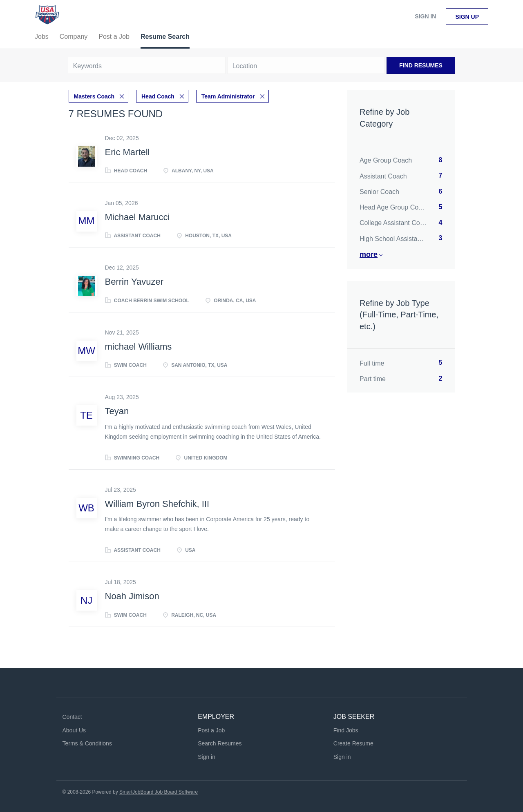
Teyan (117, 411)
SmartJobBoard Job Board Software (159, 792)
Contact (72, 717)
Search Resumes (220, 743)
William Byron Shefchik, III (157, 504)
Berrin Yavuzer (134, 282)
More (369, 254)
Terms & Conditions (87, 743)
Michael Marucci (137, 217)
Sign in (425, 16)
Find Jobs (346, 730)
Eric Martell (127, 152)
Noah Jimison (132, 596)
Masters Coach (94, 96)
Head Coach (158, 96)
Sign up (467, 17)
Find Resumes (421, 65)
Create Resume (353, 743)
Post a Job (211, 730)
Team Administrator (228, 96)
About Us (74, 730)
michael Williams (139, 347)
